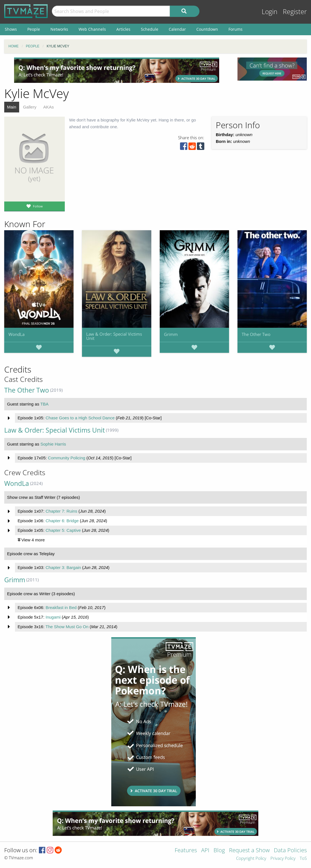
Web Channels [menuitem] (92, 29)
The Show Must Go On (67, 627)
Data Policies (290, 851)
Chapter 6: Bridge (62, 521)
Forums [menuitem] (236, 29)
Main (12, 107)
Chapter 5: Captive (63, 530)
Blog (219, 851)
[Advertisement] (117, 70)
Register (295, 12)
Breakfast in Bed (61, 607)
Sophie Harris (53, 444)
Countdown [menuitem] (207, 29)
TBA (44, 404)
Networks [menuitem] (59, 29)
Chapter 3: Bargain (63, 567)
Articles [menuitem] (123, 29)
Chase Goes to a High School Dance (80, 418)
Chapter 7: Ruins (62, 511)
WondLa (16, 334)
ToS (303, 859)
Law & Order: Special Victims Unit (114, 336)
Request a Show (249, 851)
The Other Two (256, 334)
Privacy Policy (283, 859)
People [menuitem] (34, 29)
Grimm (171, 334)
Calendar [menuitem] (177, 29)
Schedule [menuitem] (150, 29)
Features (186, 851)
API (205, 851)
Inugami (53, 617)
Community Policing (67, 458)
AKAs (48, 107)
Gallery (30, 107)
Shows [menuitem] (11, 29)
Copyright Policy (251, 859)
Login (270, 12)
